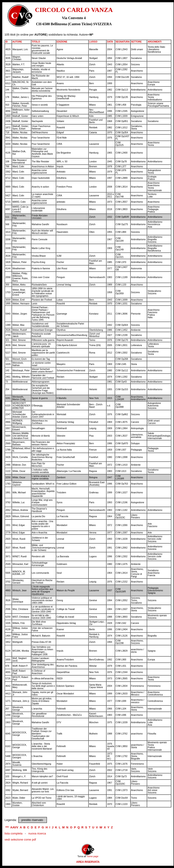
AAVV (14, 827)
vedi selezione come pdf (20, 840)
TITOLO (36, 42)
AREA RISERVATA (88, 862)
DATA (110, 42)
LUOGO (93, 42)
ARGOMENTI (154, 42)
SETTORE (136, 42)
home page (93, 856)
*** (7, 827)
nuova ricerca (37, 833)
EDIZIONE (62, 42)
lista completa (13, 833)
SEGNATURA (123, 42)
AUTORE (17, 42)
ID (7, 42)
